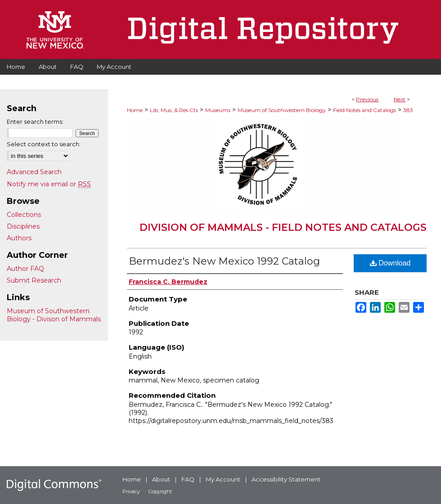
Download (390, 263)
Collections (24, 215)
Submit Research (34, 280)
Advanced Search (34, 172)
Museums (218, 110)
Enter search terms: (35, 121)
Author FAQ (25, 269)
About (161, 479)
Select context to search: (44, 144)
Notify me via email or (49, 184)
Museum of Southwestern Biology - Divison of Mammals (54, 315)
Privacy (131, 491)
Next (400, 99)
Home (135, 110)
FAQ (188, 479)
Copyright (160, 491)
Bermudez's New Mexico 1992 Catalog (224, 261)
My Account (223, 479)
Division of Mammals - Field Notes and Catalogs (283, 227)
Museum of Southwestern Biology (282, 110)
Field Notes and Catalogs (364, 110)
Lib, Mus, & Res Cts (174, 110)
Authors (19, 238)
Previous (367, 99)
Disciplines (23, 226)
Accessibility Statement (286, 479)
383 (408, 110)
